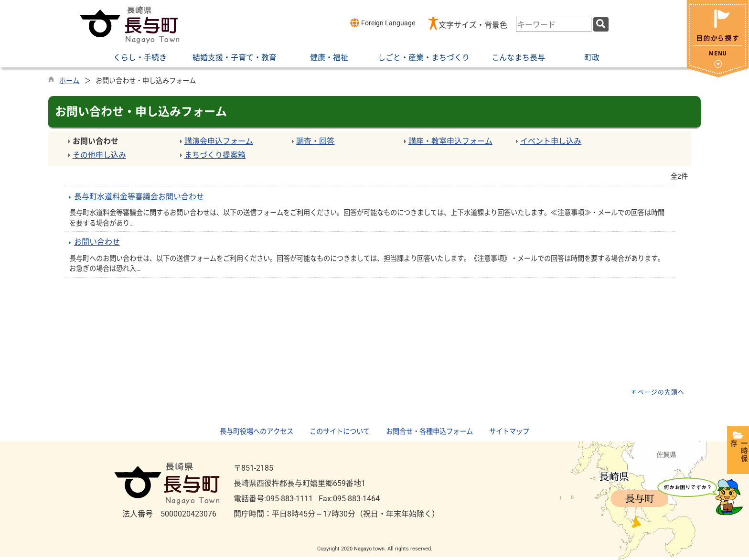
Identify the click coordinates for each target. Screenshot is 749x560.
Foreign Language (382, 23)
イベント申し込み (551, 141)
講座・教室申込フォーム (450, 141)
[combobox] (554, 24)
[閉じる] (718, 75)
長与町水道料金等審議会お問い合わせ (139, 197)
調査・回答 (315, 141)
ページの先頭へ (661, 392)
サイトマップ (509, 432)
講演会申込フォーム (219, 141)
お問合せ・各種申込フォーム (429, 432)
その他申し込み (99, 155)
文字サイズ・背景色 (473, 25)
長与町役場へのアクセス (257, 432)
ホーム (69, 81)
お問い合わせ (97, 242)
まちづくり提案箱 (215, 155)
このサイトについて (340, 432)
